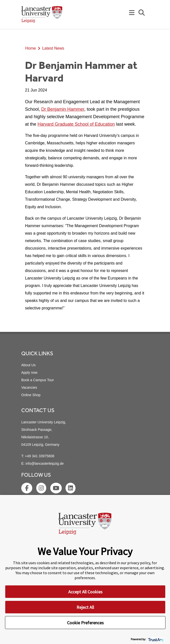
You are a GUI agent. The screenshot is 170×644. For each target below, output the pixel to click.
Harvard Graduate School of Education (76, 124)
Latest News (53, 48)
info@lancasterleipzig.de (45, 463)
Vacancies (29, 387)
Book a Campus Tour (37, 380)
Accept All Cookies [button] (85, 592)
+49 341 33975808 (40, 456)
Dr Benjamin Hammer (63, 109)
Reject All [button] (85, 607)
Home (31, 48)
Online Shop (31, 395)
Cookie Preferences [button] (85, 623)
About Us (28, 365)
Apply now (29, 372)
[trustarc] (155, 639)
